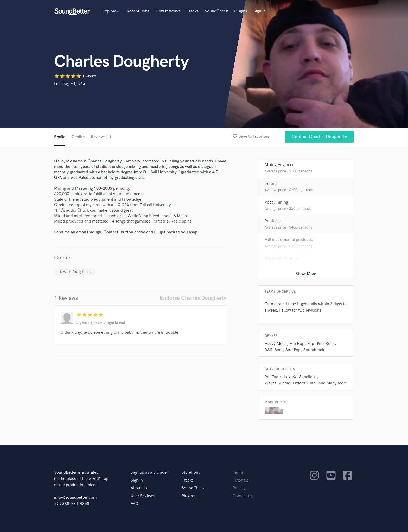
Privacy (239, 488)
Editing (271, 184)
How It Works (168, 11)
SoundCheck (216, 11)
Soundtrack (314, 350)
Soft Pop (293, 350)
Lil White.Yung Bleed (75, 272)
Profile (60, 137)
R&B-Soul (274, 350)
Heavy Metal (276, 344)
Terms (238, 473)
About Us (139, 488)
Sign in (260, 11)
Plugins (241, 11)
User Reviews (143, 496)
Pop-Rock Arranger (282, 259)
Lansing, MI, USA (70, 84)
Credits (78, 137)
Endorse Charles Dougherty (193, 298)
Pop (311, 344)
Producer (273, 221)
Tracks (193, 11)
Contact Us (243, 496)
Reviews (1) (101, 137)
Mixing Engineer (279, 165)
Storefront (191, 473)
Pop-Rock (326, 344)
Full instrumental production (290, 240)
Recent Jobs (138, 11)
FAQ (135, 504)
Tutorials (241, 480)
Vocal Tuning (276, 202)
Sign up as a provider (149, 473)
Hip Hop (297, 344)
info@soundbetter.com (75, 498)
